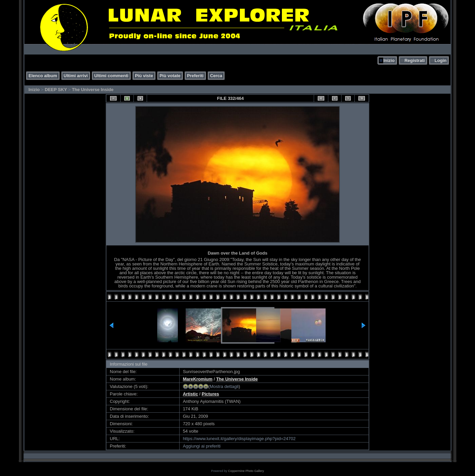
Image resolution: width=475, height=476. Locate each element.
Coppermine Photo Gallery (246, 471)
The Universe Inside (93, 90)
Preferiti (195, 76)
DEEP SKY (56, 90)
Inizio (389, 60)
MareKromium (198, 379)
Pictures (210, 394)
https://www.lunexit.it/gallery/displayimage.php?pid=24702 (239, 439)
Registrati (415, 60)
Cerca (216, 76)
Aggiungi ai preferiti (202, 446)
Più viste (144, 76)
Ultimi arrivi (76, 76)
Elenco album (43, 76)
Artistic (191, 394)
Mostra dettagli (224, 386)
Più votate (170, 76)
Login (441, 60)
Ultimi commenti (111, 76)
